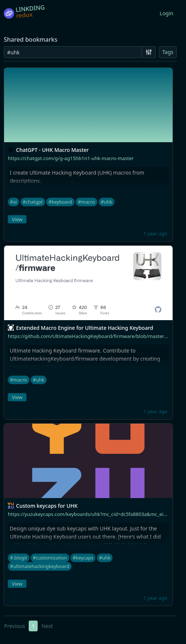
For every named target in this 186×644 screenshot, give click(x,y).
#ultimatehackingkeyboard (40, 566)
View (17, 219)
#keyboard (60, 202)
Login (166, 13)
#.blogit (19, 558)
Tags (168, 52)
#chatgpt (33, 202)
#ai (13, 202)
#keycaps (83, 558)
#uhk (107, 202)
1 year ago (155, 233)
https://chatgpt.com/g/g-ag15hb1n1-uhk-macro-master (71, 158)
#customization (50, 558)
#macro (86, 202)
